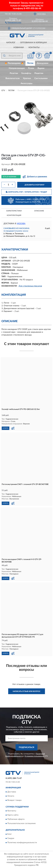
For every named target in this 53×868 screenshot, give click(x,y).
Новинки (19, 48)
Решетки (39, 73)
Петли (30, 63)
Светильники (41, 78)
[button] (13, 22)
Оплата (11, 796)
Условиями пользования (34, 756)
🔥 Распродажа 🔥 (14, 63)
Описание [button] (39, 211)
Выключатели (13, 78)
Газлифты (26, 73)
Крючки (27, 78)
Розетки (14, 73)
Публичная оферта (16, 819)
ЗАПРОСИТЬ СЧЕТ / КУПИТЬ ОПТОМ (26, 192)
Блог (10, 834)
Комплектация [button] (14, 215)
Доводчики (43, 63)
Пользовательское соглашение (21, 824)
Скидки (11, 838)
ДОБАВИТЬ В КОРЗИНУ (34, 185)
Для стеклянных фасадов (30, 286)
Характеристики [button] (14, 211)
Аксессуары (26, 83)
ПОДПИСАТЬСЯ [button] (26, 747)
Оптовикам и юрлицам (33, 43)
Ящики (41, 68)
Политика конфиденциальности (22, 843)
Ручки (31, 68)
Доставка (12, 792)
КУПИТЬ (6, 428)
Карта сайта (13, 815)
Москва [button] (21, 224)
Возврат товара (14, 800)
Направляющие (17, 68)
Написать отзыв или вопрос (27, 691)
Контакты (34, 48)
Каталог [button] (11, 43)
